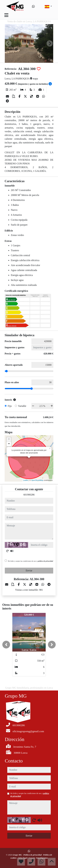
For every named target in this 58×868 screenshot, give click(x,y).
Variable (22, 406)
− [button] (9, 444)
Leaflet (26, 480)
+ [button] (9, 439)
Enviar (29, 571)
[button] (6, 645)
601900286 (29, 495)
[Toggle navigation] (6, 15)
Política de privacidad (33, 855)
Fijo (10, 406)
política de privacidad (45, 561)
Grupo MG (18, 855)
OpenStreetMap (37, 480)
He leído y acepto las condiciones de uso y (30, 561)
